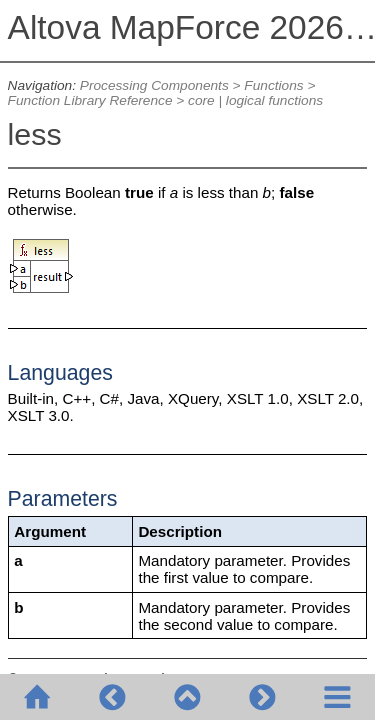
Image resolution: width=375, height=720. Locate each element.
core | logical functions (255, 100)
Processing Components (154, 85)
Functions (273, 85)
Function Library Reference (90, 100)
